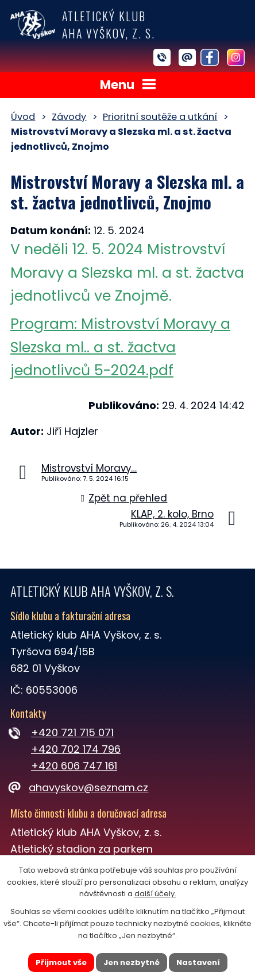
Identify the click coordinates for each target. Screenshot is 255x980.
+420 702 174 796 (76, 749)
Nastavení (198, 962)
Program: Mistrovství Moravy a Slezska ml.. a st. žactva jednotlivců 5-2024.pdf (120, 347)
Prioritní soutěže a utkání (160, 117)
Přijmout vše (61, 962)
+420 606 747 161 (74, 766)
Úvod (23, 117)
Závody (69, 117)
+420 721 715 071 (72, 732)
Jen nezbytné (132, 962)
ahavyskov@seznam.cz (79, 787)
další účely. (155, 894)
